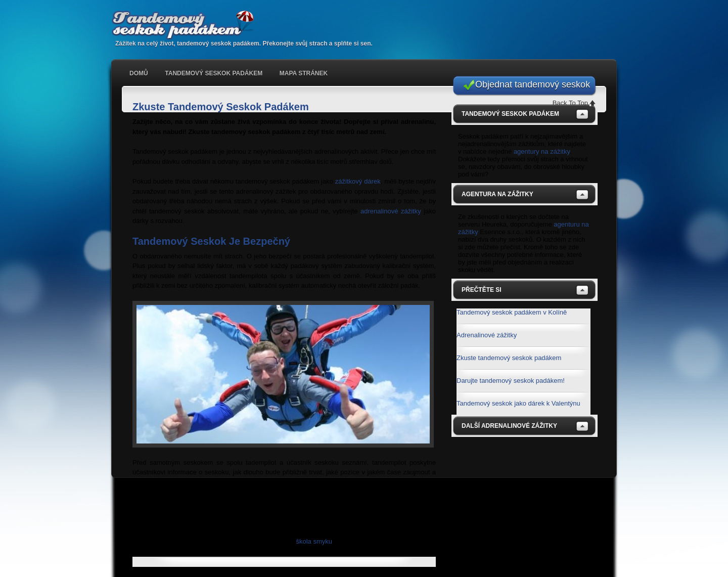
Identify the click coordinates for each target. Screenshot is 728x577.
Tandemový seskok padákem (187, 25)
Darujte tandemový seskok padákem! (511, 381)
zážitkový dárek (358, 181)
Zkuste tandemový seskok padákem (509, 358)
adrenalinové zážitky (391, 211)
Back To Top (570, 103)
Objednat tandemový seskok (533, 84)
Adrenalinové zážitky (487, 335)
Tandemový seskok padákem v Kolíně (512, 312)
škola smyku (314, 541)
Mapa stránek (304, 73)
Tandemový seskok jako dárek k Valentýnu (518, 403)
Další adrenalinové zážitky (509, 426)
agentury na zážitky (542, 151)
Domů (139, 73)
